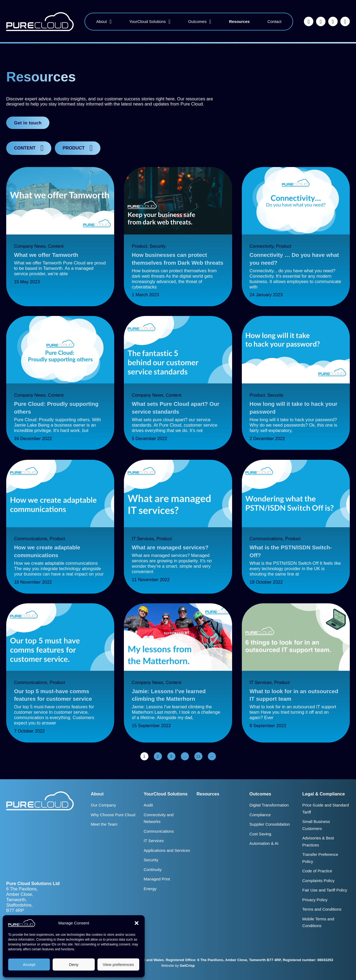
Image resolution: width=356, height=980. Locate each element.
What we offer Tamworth (46, 255)
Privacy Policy (315, 900)
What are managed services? (170, 547)
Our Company (103, 805)
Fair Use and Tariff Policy (325, 890)
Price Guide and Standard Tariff (326, 809)
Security (158, 246)
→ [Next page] (212, 756)
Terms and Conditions (322, 909)
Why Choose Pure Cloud (113, 815)
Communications (31, 539)
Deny (74, 964)
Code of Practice (317, 871)
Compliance (260, 815)
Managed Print (157, 879)
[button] (137, 923)
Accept (29, 964)
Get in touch (28, 123)
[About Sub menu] (111, 22)
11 (198, 756)
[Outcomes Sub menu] (210, 22)
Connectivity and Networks (159, 818)
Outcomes (197, 21)
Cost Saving (260, 834)
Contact (274, 21)
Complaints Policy (318, 881)
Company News (30, 246)
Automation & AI (264, 843)
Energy (150, 889)
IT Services (143, 539)
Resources (239, 21)
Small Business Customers (316, 825)
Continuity (153, 870)
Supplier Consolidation (270, 824)
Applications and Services (167, 850)
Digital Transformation (269, 805)
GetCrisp (187, 966)
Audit (148, 805)
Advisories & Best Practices (318, 841)
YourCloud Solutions (148, 21)
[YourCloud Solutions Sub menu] (169, 22)
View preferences (118, 964)
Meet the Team (104, 824)
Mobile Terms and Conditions (318, 922)
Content (56, 246)
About (101, 21)
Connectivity (262, 246)
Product (139, 246)
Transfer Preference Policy (320, 858)
